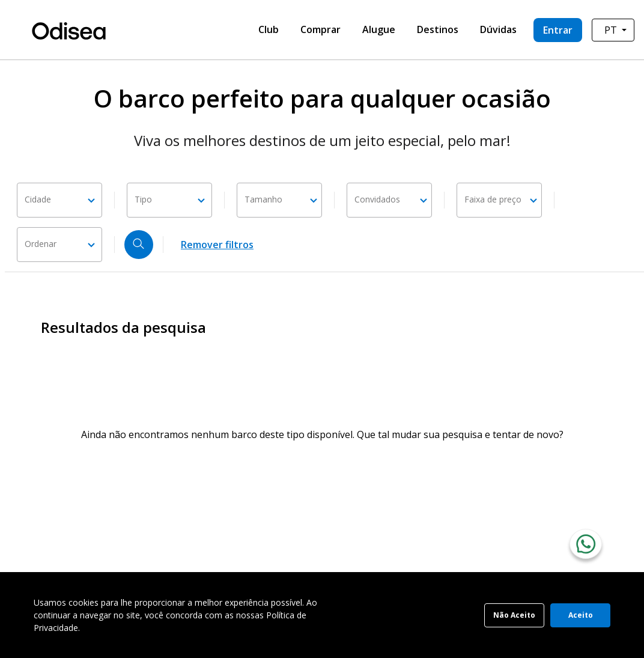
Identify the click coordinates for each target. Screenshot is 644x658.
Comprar (320, 29)
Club (269, 29)
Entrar (558, 30)
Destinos (438, 29)
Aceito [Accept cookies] (581, 615)
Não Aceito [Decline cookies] (514, 615)
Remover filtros (217, 245)
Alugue (379, 29)
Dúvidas (498, 29)
